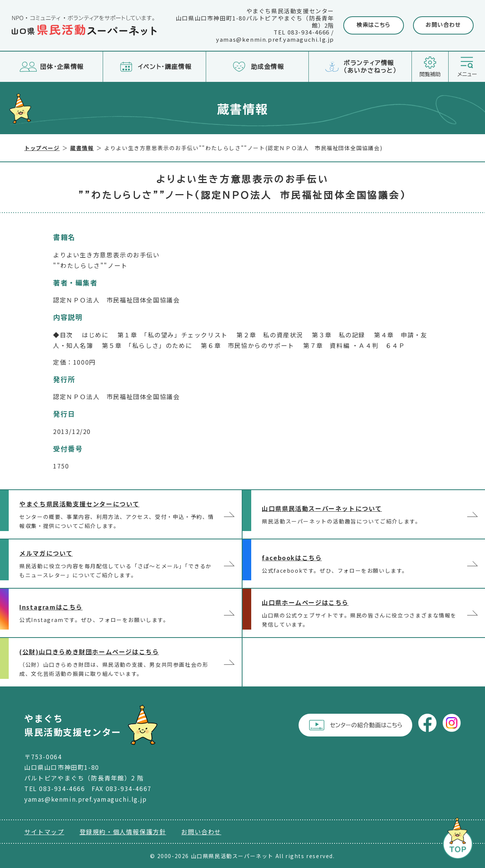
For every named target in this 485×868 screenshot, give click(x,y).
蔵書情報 (82, 148)
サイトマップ (44, 832)
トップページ (42, 148)
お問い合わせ (443, 25)
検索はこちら (374, 25)
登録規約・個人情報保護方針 (123, 832)
